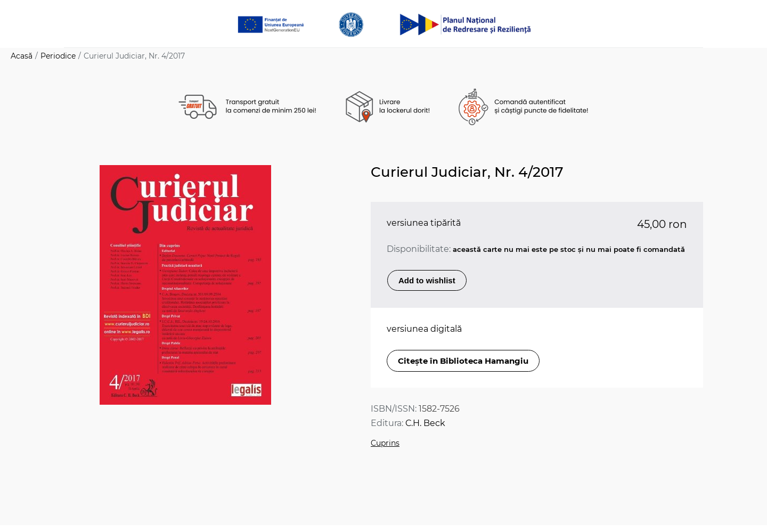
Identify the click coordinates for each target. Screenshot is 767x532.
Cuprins (385, 443)
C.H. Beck (425, 423)
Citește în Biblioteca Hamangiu (463, 361)
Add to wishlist (427, 280)
